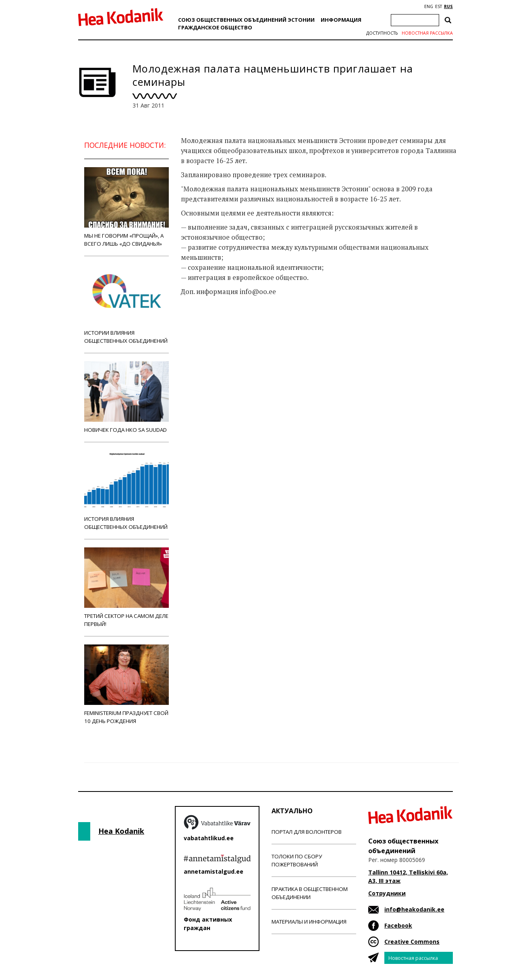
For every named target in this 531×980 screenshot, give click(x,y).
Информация (341, 20)
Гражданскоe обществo (215, 27)
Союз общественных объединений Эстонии (246, 20)
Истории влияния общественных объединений (127, 304)
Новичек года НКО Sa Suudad (127, 397)
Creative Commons (412, 942)
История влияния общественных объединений (127, 490)
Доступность (382, 33)
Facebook (398, 925)
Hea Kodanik (121, 831)
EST (439, 6)
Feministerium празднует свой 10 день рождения (127, 685)
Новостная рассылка (427, 33)
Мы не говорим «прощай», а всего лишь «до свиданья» (127, 207)
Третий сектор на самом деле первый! (127, 587)
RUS (448, 6)
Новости (203, 323)
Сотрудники (387, 893)
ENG (429, 6)
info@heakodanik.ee (414, 909)
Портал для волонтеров (307, 832)
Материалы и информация (309, 922)
